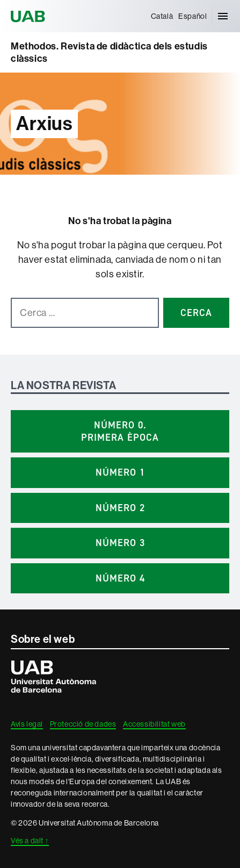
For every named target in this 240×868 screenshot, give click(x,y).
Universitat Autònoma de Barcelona (30, 16)
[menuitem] (162, 16)
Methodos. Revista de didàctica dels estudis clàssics (109, 52)
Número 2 (120, 508)
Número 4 (120, 578)
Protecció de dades (83, 724)
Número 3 (120, 543)
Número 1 (120, 472)
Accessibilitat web (154, 724)
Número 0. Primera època (120, 431)
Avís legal (27, 724)
